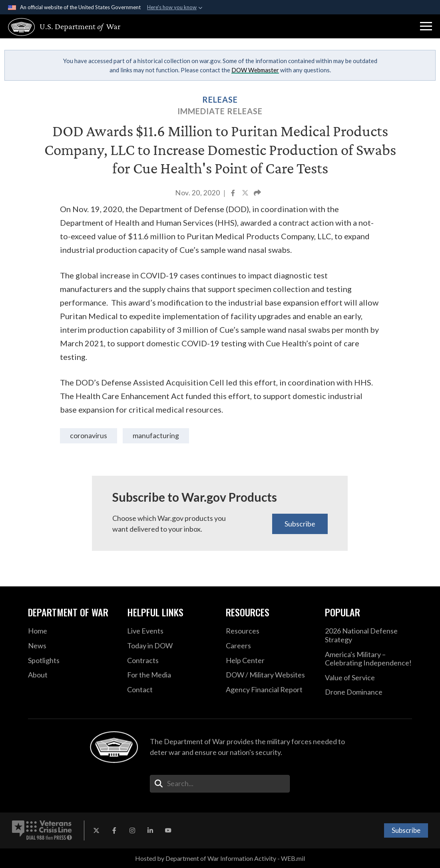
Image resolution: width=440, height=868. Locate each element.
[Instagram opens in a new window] (132, 830)
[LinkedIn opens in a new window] (150, 830)
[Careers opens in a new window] (269, 646)
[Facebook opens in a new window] (114, 830)
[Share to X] (246, 194)
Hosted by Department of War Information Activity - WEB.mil (220, 858)
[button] (426, 26)
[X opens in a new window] (96, 830)
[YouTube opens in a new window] (168, 830)
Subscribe (300, 524)
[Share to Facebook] (234, 194)
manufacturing (156, 436)
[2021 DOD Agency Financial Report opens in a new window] (269, 690)
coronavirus (89, 436)
